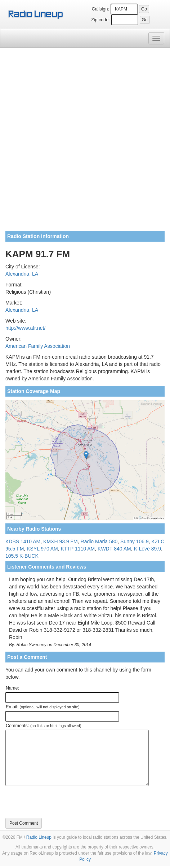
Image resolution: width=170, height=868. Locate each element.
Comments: (43, 726)
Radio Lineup (39, 837)
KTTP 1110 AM (78, 549)
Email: (43, 707)
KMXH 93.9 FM (61, 541)
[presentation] (60, 802)
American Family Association (38, 346)
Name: (12, 688)
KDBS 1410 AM (23, 541)
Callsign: (100, 9)
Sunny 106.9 (135, 541)
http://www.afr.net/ (25, 328)
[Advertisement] (85, 142)
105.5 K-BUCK (22, 556)
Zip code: (100, 20)
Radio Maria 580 (99, 541)
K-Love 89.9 (147, 549)
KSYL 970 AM (42, 549)
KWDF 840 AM (114, 549)
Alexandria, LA (22, 274)
